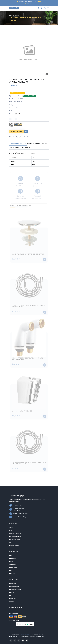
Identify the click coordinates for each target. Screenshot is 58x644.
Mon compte (13, 583)
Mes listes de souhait (15, 589)
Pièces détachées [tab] (15, 147)
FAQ (10, 595)
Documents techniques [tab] (34, 144)
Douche (11, 561)
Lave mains (12, 573)
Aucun (17, 16)
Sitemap (12, 601)
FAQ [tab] (23, 147)
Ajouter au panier (16, 131)
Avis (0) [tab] (27, 147)
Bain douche (13, 558)
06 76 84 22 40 (17, 505)
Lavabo (11, 555)
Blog (11, 530)
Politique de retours (15, 539)
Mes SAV (12, 592)
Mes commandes (14, 586)
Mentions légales (14, 545)
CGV (10, 542)
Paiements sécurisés (15, 533)
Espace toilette (13, 567)
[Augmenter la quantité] (16, 119)
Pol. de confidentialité (15, 536)
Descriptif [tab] (45, 144)
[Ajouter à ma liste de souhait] (26, 132)
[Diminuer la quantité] (10, 119)
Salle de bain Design (26, 634)
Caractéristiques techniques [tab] (18, 144)
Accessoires (13, 564)
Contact (11, 527)
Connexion (29, 4)
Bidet (11, 570)
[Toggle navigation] (48, 8)
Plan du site (12, 598)
